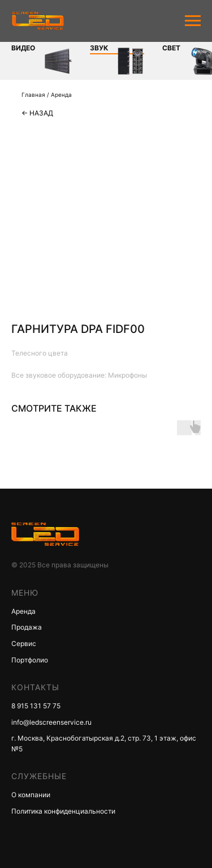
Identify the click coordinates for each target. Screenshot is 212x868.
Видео (12, 48)
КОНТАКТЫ (35, 687)
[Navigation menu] (193, 21)
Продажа (27, 627)
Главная (33, 95)
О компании (31, 795)
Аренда (61, 95)
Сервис (24, 643)
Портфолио (30, 660)
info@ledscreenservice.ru (51, 722)
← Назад (37, 113)
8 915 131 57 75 (36, 706)
